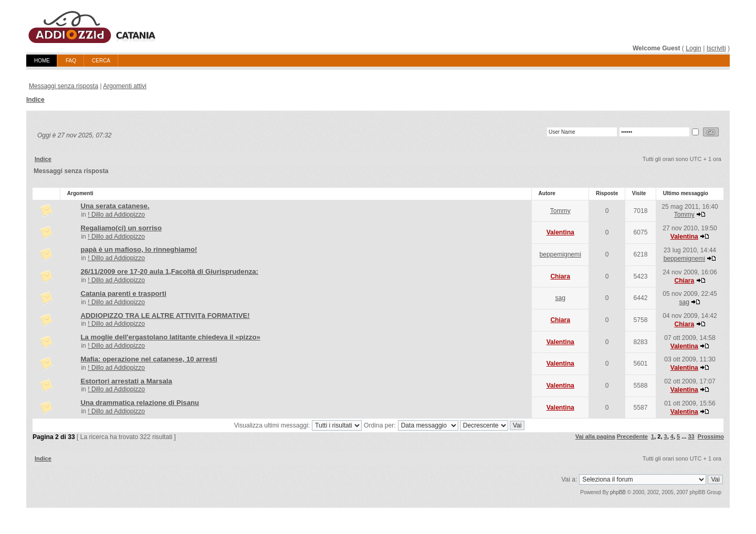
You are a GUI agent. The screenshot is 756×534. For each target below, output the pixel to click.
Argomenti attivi (125, 86)
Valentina (560, 232)
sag (560, 298)
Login (694, 48)
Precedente (632, 436)
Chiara (560, 276)
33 (691, 436)
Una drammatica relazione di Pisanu (140, 403)
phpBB (618, 492)
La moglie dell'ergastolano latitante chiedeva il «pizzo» (170, 337)
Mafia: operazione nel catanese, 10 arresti (149, 359)
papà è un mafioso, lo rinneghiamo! (139, 249)
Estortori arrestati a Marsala (126, 381)
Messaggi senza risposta (64, 86)
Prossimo (711, 436)
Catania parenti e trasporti (123, 293)
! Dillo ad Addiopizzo (116, 215)
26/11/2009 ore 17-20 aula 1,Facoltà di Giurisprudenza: (169, 271)
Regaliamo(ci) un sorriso (121, 228)
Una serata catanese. (115, 206)
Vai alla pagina (595, 436)
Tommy (560, 211)
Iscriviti (716, 48)
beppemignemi (560, 254)
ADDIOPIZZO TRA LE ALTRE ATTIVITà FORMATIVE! (165, 316)
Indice (35, 100)
